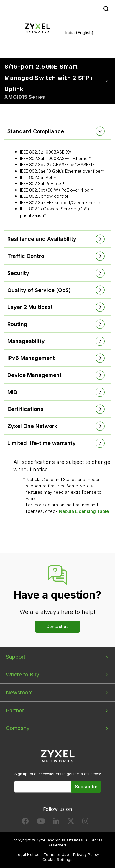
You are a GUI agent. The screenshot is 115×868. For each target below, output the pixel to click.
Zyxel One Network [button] (32, 426)
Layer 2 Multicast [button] (30, 307)
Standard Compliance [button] (36, 131)
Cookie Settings (57, 860)
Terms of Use (56, 855)
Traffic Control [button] (27, 256)
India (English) (79, 33)
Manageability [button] (26, 341)
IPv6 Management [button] (31, 358)
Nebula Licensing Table (84, 511)
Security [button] (18, 273)
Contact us (57, 626)
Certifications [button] (25, 409)
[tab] (57, 131)
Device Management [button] (34, 375)
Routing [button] (17, 324)
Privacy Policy (86, 855)
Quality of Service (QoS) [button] (39, 290)
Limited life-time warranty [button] (42, 443)
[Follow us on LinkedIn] (56, 822)
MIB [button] (12, 392)
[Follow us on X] (71, 822)
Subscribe (86, 787)
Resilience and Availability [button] (42, 239)
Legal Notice (28, 855)
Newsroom (19, 692)
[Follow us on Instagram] (85, 822)
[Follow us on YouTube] (41, 822)
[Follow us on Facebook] (25, 822)
